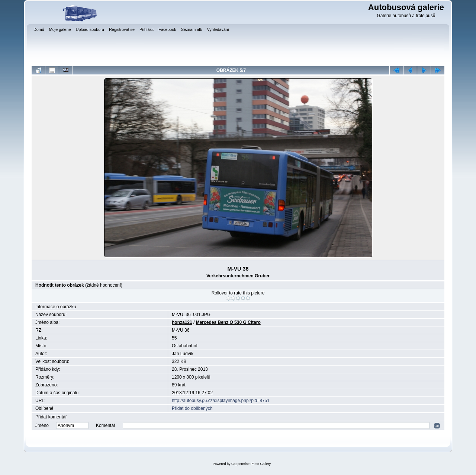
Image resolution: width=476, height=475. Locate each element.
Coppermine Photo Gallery (251, 464)
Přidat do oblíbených (192, 408)
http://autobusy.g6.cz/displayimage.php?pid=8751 (221, 401)
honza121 (182, 322)
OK (437, 426)
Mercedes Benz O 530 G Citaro (228, 322)
